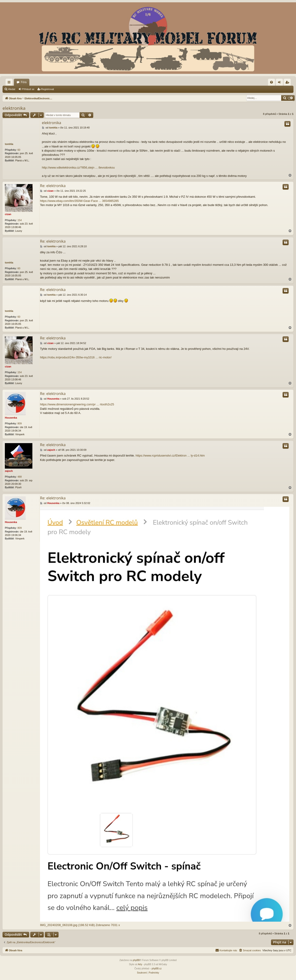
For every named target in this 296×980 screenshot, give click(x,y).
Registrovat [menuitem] (288, 83)
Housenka (11, 418)
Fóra (24, 82)
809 (19, 423)
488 (19, 477)
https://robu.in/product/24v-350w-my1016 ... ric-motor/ (76, 357)
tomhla (9, 144)
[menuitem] (271, 82)
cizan (8, 214)
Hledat (12, 89)
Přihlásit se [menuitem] (280, 83)
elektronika (14, 108)
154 (19, 220)
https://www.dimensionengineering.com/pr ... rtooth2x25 (77, 404)
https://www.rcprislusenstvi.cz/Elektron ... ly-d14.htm (170, 456)
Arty (140, 964)
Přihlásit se (28, 89)
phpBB (136, 960)
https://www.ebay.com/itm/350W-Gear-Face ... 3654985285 (79, 201)
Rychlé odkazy (10, 83)
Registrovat (48, 89)
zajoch (9, 471)
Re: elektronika (53, 186)
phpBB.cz (157, 969)
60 (19, 150)
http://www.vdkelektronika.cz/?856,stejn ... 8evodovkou (78, 168)
